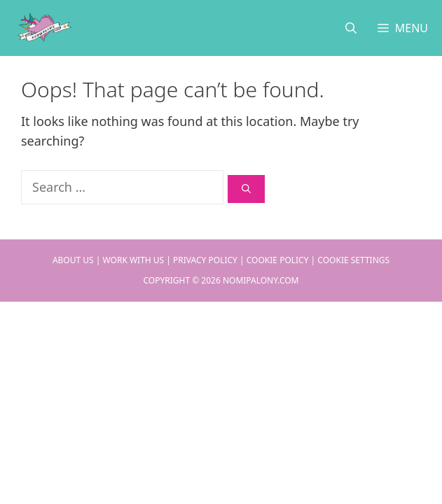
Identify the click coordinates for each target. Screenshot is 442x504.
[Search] (246, 189)
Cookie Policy (278, 260)
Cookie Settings (353, 260)
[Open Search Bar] (351, 28)
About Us (73, 260)
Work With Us (134, 260)
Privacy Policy (205, 260)
